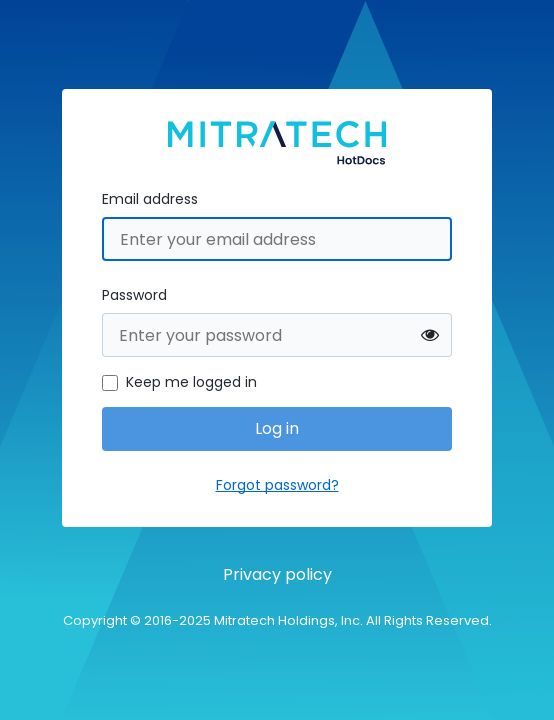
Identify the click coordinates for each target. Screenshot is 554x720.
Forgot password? (277, 485)
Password (134, 295)
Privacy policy (277, 574)
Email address (150, 199)
